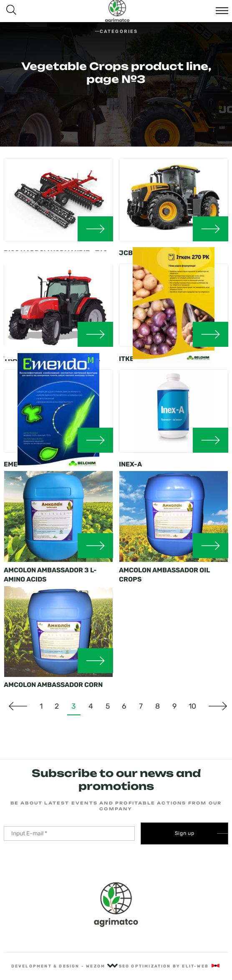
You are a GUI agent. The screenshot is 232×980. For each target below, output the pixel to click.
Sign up (185, 833)
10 (192, 706)
